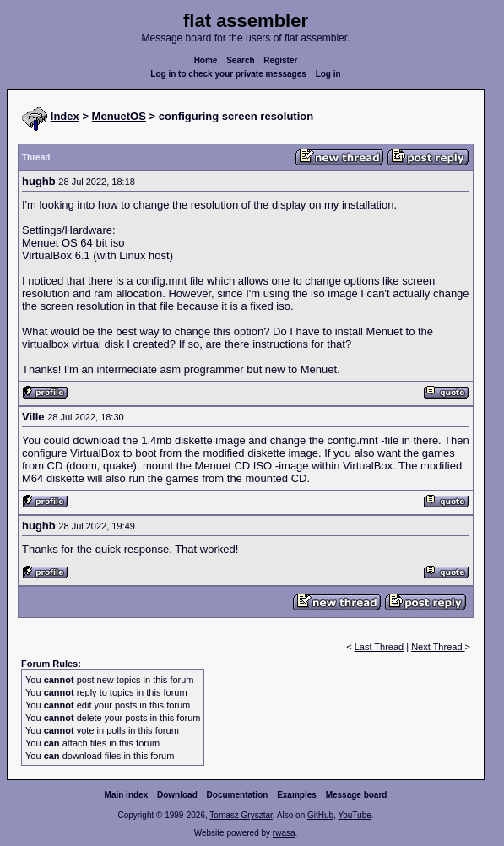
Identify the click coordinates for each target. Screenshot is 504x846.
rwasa (284, 833)
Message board (357, 795)
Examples (297, 795)
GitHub (320, 815)
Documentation (238, 795)
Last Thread (379, 647)
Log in (328, 74)
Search (240, 60)
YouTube (354, 815)
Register (280, 60)
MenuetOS (119, 116)
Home (206, 60)
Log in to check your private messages (228, 74)
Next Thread (438, 647)
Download (177, 795)
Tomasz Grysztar (241, 815)
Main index (127, 795)
